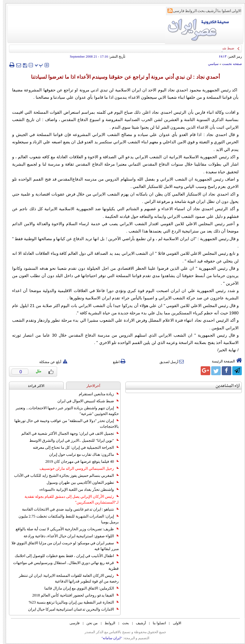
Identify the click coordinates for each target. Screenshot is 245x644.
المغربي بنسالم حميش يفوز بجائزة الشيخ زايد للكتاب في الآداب (63, 476)
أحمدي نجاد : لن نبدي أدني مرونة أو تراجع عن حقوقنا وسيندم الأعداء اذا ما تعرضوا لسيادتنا (122, 77)
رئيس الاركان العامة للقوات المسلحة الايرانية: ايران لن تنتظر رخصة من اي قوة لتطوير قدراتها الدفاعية (66, 578)
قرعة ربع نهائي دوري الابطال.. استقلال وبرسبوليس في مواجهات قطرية (63, 566)
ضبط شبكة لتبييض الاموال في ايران (85, 401)
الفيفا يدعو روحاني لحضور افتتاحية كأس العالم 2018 (73, 595)
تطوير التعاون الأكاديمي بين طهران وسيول (80, 483)
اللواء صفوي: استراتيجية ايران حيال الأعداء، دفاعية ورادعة (68, 536)
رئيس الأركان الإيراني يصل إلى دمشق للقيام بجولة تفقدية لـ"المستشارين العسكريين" (69, 499)
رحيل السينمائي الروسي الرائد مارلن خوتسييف (76, 469)
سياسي (210, 64)
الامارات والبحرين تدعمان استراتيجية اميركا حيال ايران (71, 609)
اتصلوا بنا (221, 11)
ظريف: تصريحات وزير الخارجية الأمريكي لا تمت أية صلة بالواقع (64, 529)
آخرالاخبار (90, 386)
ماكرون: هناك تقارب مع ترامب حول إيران (81, 454)
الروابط (188, 11)
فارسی (176, 11)
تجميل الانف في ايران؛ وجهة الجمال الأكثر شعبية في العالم (67, 433)
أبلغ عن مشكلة (50, 362)
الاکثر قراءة (33, 386)
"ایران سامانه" (109, 638)
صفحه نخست (229, 64)
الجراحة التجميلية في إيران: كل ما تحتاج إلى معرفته (73, 447)
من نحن (89, 623)
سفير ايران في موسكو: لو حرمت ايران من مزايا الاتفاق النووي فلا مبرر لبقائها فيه (62, 546)
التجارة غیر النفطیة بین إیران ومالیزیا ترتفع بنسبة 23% (71, 602)
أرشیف (208, 11)
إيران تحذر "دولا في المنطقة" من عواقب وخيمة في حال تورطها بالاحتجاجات (64, 424)
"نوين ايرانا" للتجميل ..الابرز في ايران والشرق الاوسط (71, 440)
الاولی (234, 11)
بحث (198, 11)
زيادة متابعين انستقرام (96, 394)
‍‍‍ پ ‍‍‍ (36, 65)
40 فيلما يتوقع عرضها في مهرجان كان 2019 (79, 462)
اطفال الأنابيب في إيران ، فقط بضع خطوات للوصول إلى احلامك (64, 556)
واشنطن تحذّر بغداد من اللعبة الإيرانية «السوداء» (76, 490)
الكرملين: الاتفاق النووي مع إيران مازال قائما (79, 588)
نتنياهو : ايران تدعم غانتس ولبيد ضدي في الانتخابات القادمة (67, 509)
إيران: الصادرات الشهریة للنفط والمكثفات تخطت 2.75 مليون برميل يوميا (66, 519)
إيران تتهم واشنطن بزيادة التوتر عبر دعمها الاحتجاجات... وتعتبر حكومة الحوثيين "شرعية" (64, 411)
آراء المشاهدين (225, 386)
